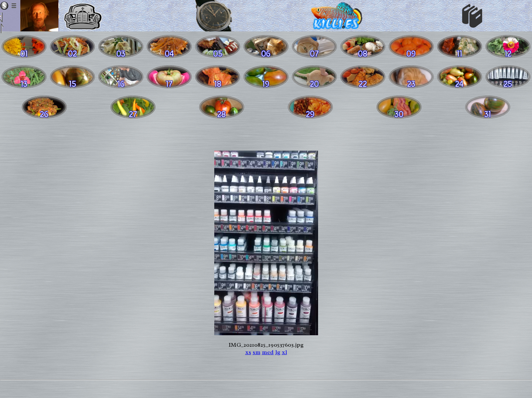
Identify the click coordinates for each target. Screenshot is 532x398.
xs (248, 352)
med (268, 352)
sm (257, 352)
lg (278, 352)
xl (284, 352)
